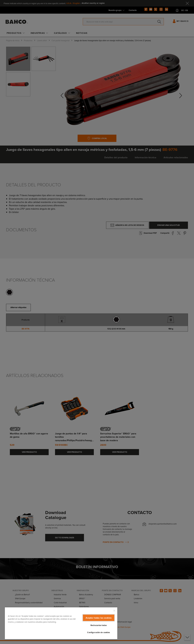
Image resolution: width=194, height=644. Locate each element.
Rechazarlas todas (99, 625)
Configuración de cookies (99, 632)
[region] (61, 623)
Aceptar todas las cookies (99, 618)
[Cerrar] (114, 611)
